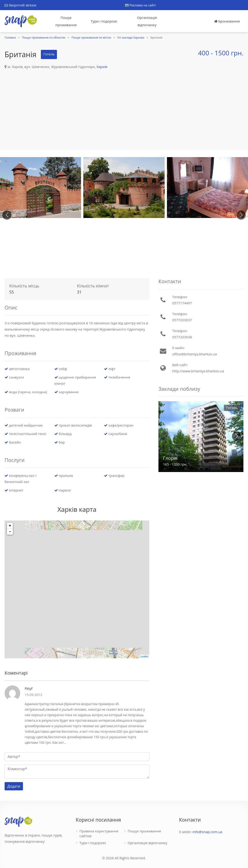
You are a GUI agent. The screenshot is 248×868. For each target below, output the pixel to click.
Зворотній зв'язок (21, 5)
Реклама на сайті (140, 5)
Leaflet (144, 656)
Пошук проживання (66, 21)
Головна (10, 38)
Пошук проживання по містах (91, 38)
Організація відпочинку (147, 21)
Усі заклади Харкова (131, 38)
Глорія (170, 458)
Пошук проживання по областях (44, 38)
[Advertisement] (124, 104)
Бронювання (227, 21)
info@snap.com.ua (208, 832)
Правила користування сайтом (99, 833)
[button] (241, 215)
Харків (102, 67)
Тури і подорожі (104, 21)
